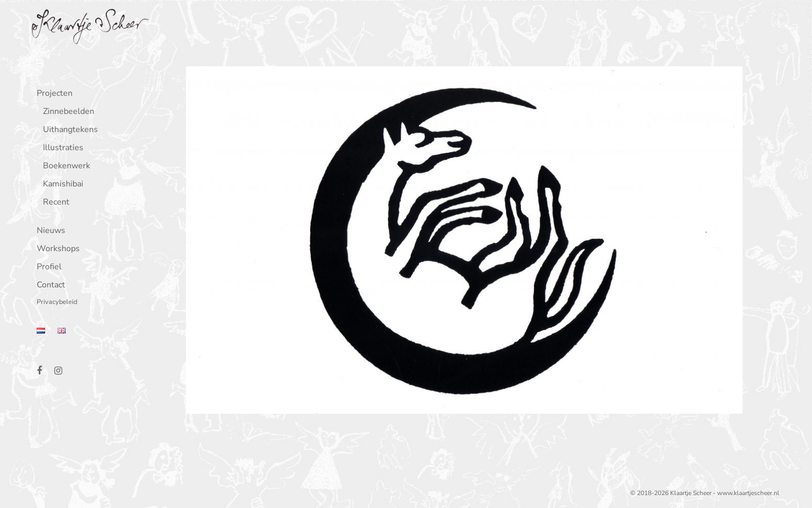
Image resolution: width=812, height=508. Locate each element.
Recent (54, 203)
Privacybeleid (55, 303)
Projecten (53, 94)
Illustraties (61, 148)
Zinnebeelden (67, 112)
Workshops (56, 249)
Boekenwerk (64, 166)
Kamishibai (61, 185)
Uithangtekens (68, 130)
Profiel (47, 267)
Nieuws (49, 231)
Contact (49, 286)
